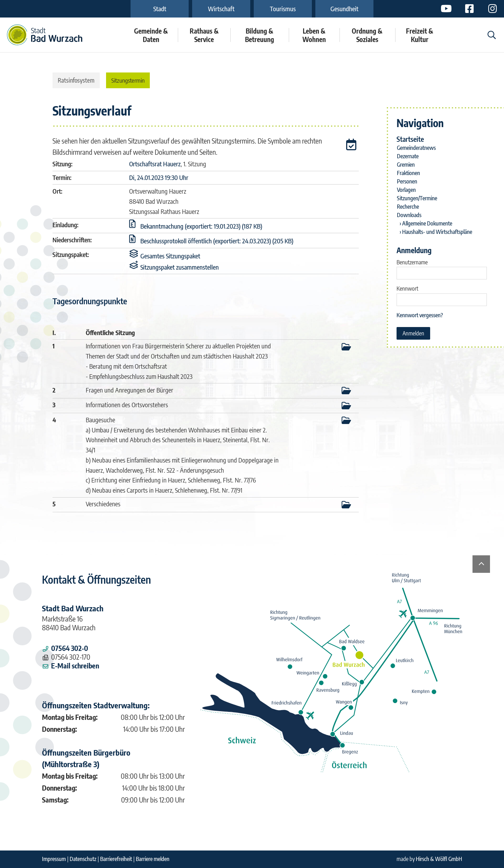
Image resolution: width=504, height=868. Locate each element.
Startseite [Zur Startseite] (410, 139)
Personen (407, 181)
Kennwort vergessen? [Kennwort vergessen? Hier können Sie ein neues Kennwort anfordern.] (420, 315)
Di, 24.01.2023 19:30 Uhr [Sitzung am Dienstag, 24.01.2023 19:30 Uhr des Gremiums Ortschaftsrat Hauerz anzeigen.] (159, 177)
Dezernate (408, 156)
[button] (352, 146)
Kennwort (407, 289)
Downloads (409, 215)
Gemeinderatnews (416, 148)
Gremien (406, 165)
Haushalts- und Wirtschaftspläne (437, 232)
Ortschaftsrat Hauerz (155, 164)
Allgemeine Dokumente (427, 223)
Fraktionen (408, 173)
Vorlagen (406, 190)
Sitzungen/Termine (417, 198)
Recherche (408, 207)
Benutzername (412, 262)
